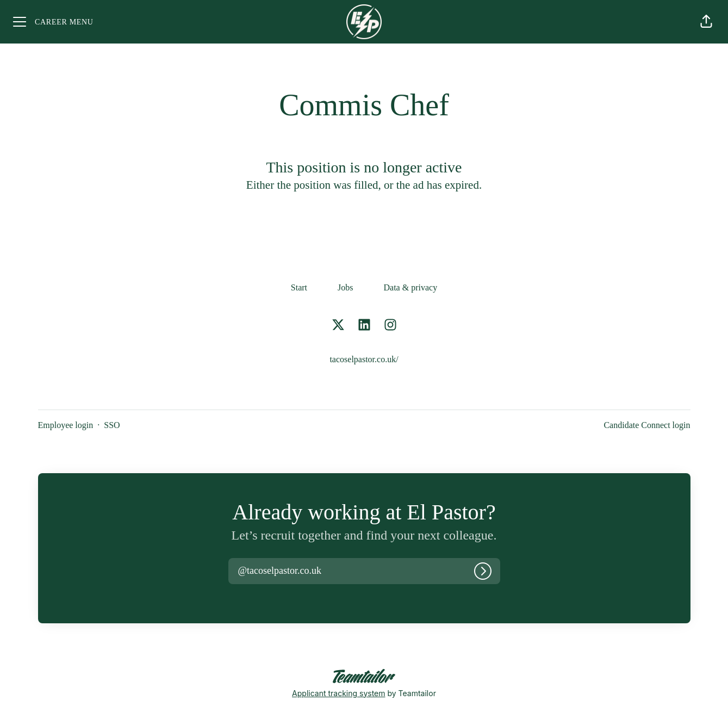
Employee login (66, 425)
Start (299, 287)
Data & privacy (411, 287)
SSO (112, 425)
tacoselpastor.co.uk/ (364, 359)
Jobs (345, 287)
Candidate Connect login (647, 425)
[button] (706, 22)
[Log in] (483, 571)
